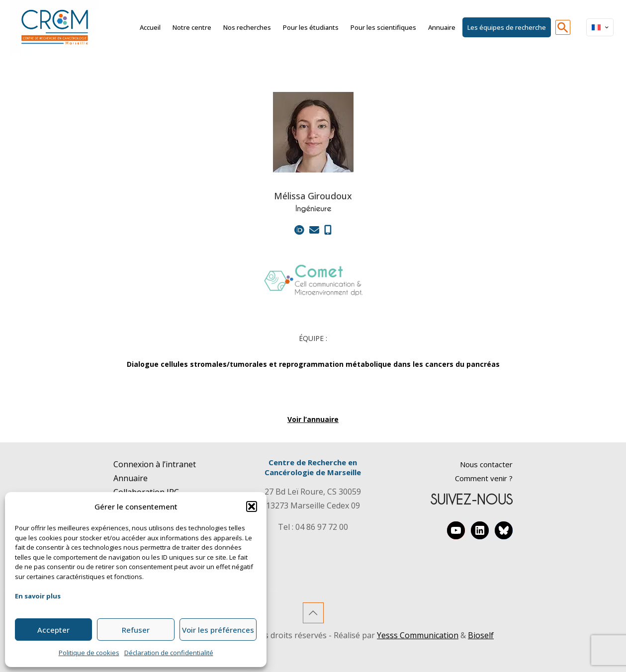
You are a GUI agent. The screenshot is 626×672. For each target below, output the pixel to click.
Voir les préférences (218, 630)
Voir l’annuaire (313, 419)
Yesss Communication (418, 635)
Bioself (481, 635)
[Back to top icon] (313, 613)
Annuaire (131, 478)
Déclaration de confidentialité (169, 653)
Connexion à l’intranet (155, 464)
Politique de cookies (89, 653)
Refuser (136, 630)
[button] (252, 506)
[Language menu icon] (600, 27)
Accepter (53, 630)
